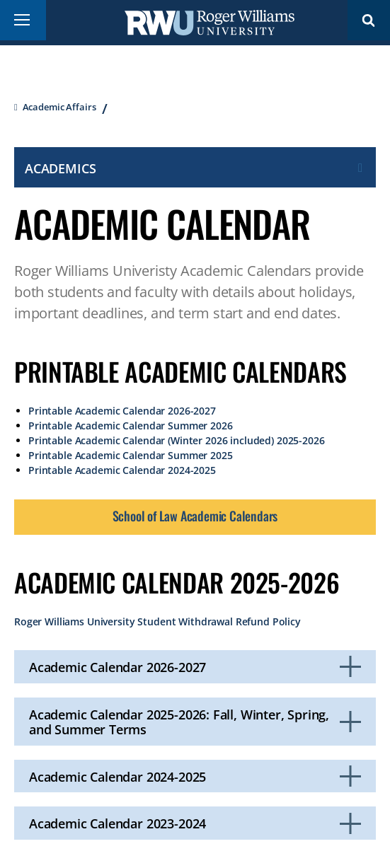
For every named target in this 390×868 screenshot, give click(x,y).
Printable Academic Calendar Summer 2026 (131, 426)
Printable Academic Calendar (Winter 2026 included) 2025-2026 (177, 440)
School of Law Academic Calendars (195, 516)
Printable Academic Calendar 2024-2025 (122, 470)
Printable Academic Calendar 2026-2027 (122, 411)
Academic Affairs (59, 107)
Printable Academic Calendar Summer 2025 (131, 455)
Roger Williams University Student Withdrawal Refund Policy (157, 621)
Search (369, 20)
